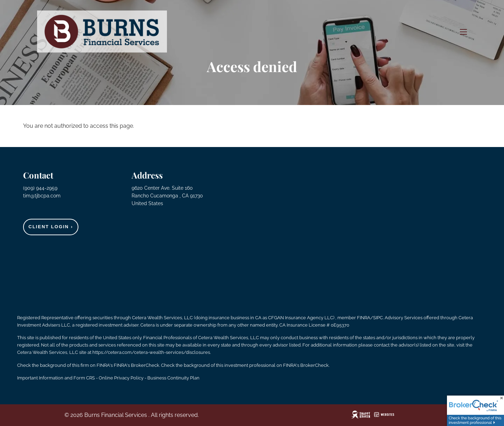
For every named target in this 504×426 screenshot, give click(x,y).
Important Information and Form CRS (56, 378)
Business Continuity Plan (173, 378)
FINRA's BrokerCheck (136, 365)
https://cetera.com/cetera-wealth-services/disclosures (151, 352)
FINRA (364, 318)
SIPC (378, 318)
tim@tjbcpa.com (42, 196)
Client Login (51, 227)
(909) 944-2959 (41, 188)
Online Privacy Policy (121, 378)
